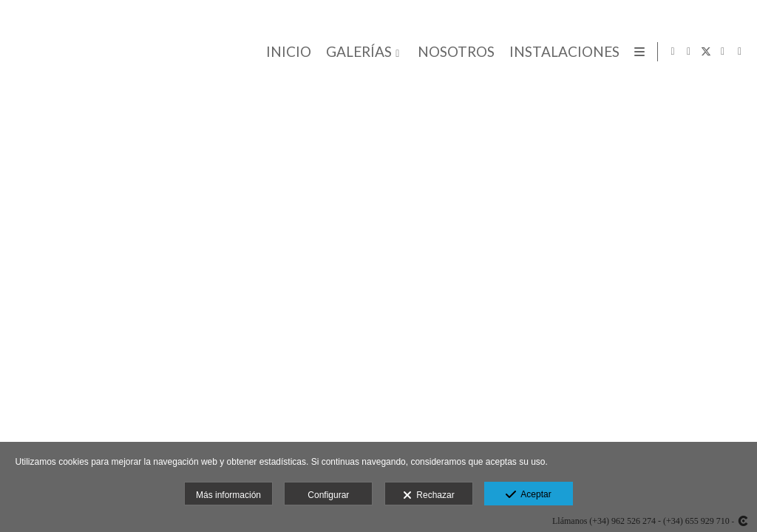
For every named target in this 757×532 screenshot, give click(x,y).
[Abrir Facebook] (689, 52)
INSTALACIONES (562, 52)
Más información (228, 495)
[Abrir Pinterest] (740, 52)
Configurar (328, 495)
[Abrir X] (706, 52)
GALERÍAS (357, 52)
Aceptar (528, 495)
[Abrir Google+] (723, 52)
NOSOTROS (454, 52)
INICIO (286, 52)
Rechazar (429, 496)
